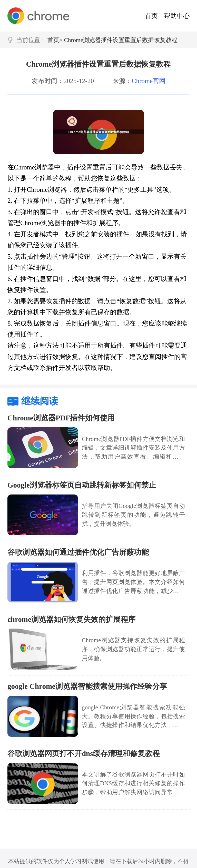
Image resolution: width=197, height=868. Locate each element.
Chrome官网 (149, 81)
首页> (55, 40)
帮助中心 (177, 16)
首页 (151, 16)
